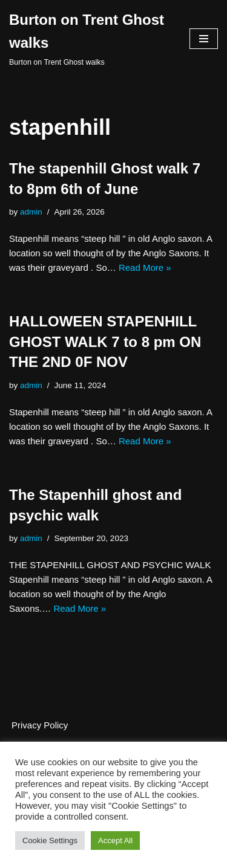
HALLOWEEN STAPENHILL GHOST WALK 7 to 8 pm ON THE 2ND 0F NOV (105, 342)
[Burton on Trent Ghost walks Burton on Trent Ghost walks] (90, 39)
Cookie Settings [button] (50, 840)
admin (31, 212)
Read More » (145, 267)
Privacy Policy (40, 725)
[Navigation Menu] (204, 39)
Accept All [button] (115, 840)
